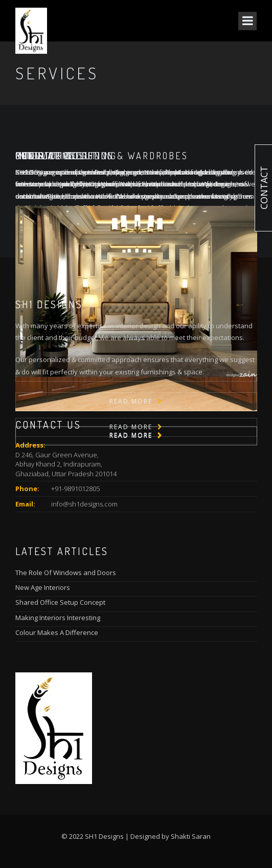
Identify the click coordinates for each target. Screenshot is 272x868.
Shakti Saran (191, 836)
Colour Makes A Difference (57, 632)
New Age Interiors (43, 587)
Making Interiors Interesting (58, 618)
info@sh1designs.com (84, 504)
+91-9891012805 (75, 489)
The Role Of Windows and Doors (66, 573)
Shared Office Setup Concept (60, 602)
